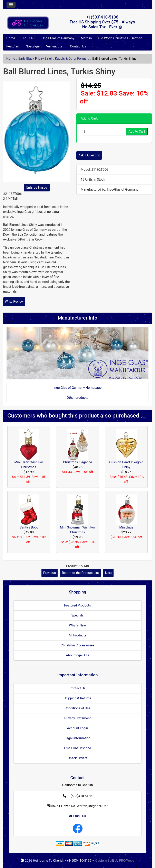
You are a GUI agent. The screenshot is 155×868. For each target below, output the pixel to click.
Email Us (77, 816)
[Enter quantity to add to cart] (103, 132)
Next (108, 573)
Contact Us (78, 46)
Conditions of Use (77, 708)
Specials (77, 615)
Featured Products (77, 605)
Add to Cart (137, 131)
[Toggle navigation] (11, 5)
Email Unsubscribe (77, 748)
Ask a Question (89, 155)
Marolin (86, 38)
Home (11, 38)
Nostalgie (33, 46)
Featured (13, 46)
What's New (77, 625)
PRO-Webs (127, 861)
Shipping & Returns (77, 698)
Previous (50, 573)
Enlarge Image (37, 187)
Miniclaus (126, 527)
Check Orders (78, 758)
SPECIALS (29, 38)
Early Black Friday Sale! (35, 59)
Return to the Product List (80, 573)
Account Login (77, 728)
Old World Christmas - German (120, 38)
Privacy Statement (77, 718)
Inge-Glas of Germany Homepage (78, 388)
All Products (77, 635)
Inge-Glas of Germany (59, 38)
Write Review (14, 302)
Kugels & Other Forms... (72, 59)
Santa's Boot (29, 527)
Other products (77, 398)
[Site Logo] (28, 23)
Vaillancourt (55, 46)
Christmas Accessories (77, 645)
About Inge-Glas (77, 655)
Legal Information (78, 738)
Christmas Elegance (78, 462)
